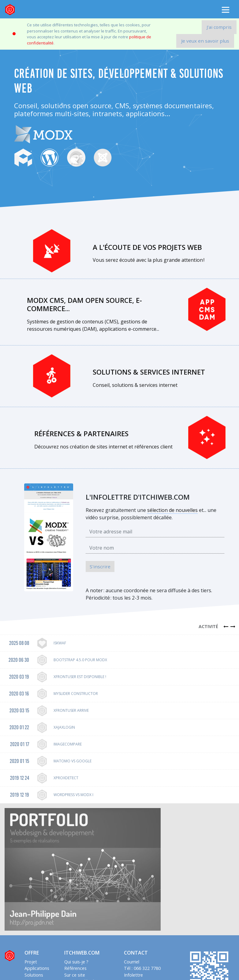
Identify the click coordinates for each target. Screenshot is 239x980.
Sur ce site (75, 975)
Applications (37, 968)
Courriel (132, 962)
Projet (31, 962)
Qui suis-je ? (76, 962)
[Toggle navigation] (226, 10)
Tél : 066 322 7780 (142, 968)
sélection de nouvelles (172, 510)
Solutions (34, 975)
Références (75, 968)
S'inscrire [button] (100, 566)
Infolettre (133, 975)
